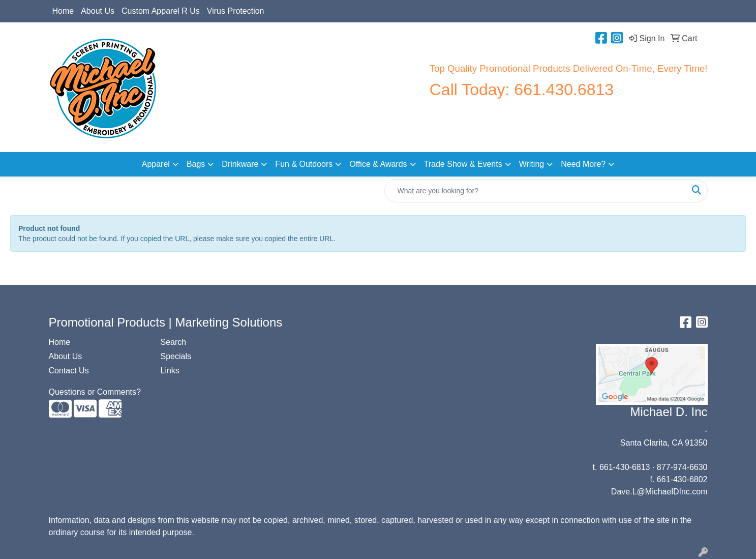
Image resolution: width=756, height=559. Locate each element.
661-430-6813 (625, 467)
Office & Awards (378, 164)
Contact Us (69, 371)
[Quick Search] (535, 191)
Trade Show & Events (463, 164)
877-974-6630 (682, 467)
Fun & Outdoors (304, 164)
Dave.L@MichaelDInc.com (659, 492)
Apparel (156, 164)
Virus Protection (236, 11)
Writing (532, 164)
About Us (98, 11)
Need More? (583, 164)
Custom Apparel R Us (161, 11)
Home (63, 11)
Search (174, 342)
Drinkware (240, 164)
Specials (176, 356)
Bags (196, 164)
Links (170, 371)
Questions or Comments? (95, 392)
